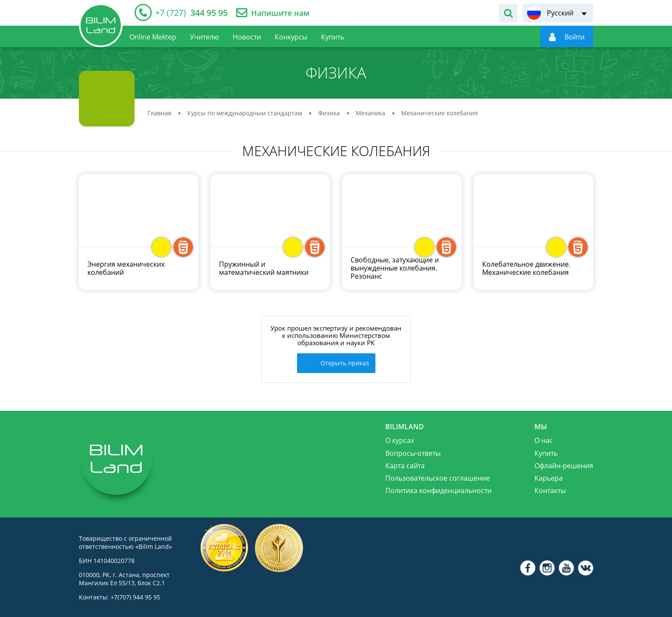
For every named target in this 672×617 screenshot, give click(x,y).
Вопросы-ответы (413, 452)
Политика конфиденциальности (438, 490)
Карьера (549, 477)
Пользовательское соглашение (438, 477)
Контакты (550, 490)
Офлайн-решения (564, 464)
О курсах (400, 439)
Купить (546, 452)
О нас (544, 439)
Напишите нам (280, 13)
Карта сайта (405, 464)
